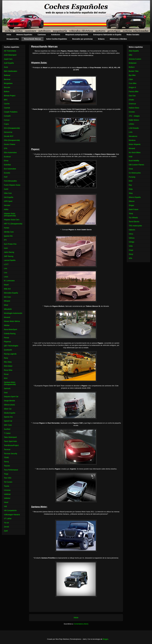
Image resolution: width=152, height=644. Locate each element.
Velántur (7, 498)
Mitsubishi (8, 309)
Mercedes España (11, 293)
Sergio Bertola (9, 401)
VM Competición (10, 510)
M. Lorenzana (9, 281)
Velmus (132, 238)
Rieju (131, 189)
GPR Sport (8, 201)
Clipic (131, 79)
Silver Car (8, 409)
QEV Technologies (11, 346)
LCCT (6, 264)
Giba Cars (8, 193)
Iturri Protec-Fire (10, 244)
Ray (130, 185)
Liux (6, 273)
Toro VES (8, 478)
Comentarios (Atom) (81, 624)
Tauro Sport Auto (10, 441)
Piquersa (7, 342)
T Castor (7, 433)
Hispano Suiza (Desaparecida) (10, 215)
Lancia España (10, 260)
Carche (7, 104)
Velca (131, 234)
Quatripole (8, 350)
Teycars (7, 466)
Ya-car (6, 523)
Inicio (9, 35)
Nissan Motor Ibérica (12, 321)
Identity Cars (9, 232)
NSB (131, 157)
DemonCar (8, 132)
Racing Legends (10, 354)
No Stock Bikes (135, 153)
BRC (6, 100)
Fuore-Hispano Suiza (12, 185)
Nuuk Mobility (134, 161)
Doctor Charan (10, 144)
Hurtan (7, 228)
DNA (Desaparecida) (12, 140)
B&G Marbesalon (11, 71)
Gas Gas (132, 96)
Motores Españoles (24, 35)
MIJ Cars (7, 297)
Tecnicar (7, 449)
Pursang (132, 177)
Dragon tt (132, 87)
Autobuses (56, 35)
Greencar (132, 104)
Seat (6, 393)
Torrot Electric (134, 222)
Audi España (9, 63)
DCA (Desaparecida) (12, 128)
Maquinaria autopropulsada (77, 35)
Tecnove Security (11, 454)
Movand (7, 317)
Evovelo (7, 173)
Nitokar (7, 325)
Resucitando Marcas (33, 39)
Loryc (6, 277)
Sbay (131, 193)
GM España (9, 197)
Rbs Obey (8, 362)
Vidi (5, 506)
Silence (132, 201)
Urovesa (7, 490)
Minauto (7, 301)
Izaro (6, 248)
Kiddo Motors (134, 120)
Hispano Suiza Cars (12, 220)
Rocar (6, 374)
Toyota (6, 486)
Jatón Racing (9, 252)
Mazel (6, 285)
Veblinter (7, 494)
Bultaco (132, 67)
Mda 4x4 (7, 289)
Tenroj (6, 462)
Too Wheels (133, 218)
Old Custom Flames (136, 165)
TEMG (6, 458)
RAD (131, 181)
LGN (131, 132)
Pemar (6, 338)
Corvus (7, 120)
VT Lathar (8, 519)
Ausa (6, 67)
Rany (6, 358)
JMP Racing (9, 256)
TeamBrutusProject (11, 445)
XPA (130, 258)
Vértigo (131, 242)
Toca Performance (11, 470)
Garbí (6, 189)
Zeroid (6, 527)
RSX (6, 378)
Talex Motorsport (10, 437)
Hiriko (6, 209)
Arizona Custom (135, 59)
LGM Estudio (134, 128)
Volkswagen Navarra (12, 515)
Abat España (134, 51)
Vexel (6, 502)
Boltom (7, 92)
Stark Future (134, 209)
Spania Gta (8, 417)
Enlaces (101, 39)
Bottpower (133, 63)
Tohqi (131, 214)
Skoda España (10, 413)
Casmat (7, 108)
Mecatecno (133, 136)
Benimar (7, 79)
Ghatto (131, 100)
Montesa (132, 140)
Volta (131, 246)
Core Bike (133, 83)
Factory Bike (134, 92)
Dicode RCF (9, 136)
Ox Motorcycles (135, 173)
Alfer (131, 55)
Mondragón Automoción (13, 313)
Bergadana (8, 83)
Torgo (6, 474)
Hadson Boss (134, 108)
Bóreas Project (10, 96)
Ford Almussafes (10, 181)
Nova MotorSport (11, 329)
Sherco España (135, 197)
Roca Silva (8, 370)
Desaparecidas (13, 39)
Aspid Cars (8, 59)
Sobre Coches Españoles (57, 39)
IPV (5, 240)
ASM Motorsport (10, 55)
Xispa (131, 250)
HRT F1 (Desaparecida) (13, 224)
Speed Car (8, 421)
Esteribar (7, 165)
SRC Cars (8, 425)
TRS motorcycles (135, 226)
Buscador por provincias (82, 39)
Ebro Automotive (10, 153)
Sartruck (7, 388)
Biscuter (7, 87)
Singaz (131, 205)
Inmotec (132, 112)
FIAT (6, 177)
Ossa (131, 169)
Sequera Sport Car (11, 397)
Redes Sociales (133, 35)
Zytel (6, 531)
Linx (6, 268)
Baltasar (7, 75)
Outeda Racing (10, 334)
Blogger (105, 639)
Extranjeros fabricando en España (107, 35)
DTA (6, 148)
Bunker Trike (134, 71)
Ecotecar (7, 157)
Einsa (6, 161)
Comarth (7, 116)
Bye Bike (132, 75)
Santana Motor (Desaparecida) (10, 383)
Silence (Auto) (9, 405)
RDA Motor (8, 366)
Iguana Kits (8, 236)
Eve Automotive (10, 169)
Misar (6, 305)
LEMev (131, 124)
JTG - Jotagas (134, 116)
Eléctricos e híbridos (118, 39)
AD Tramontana (10, 51)
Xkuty (131, 254)
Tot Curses (8, 482)
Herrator (7, 205)
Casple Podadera (11, 112)
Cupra (6, 124)
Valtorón (132, 230)
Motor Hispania (135, 144)
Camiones (42, 35)
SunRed (7, 429)
